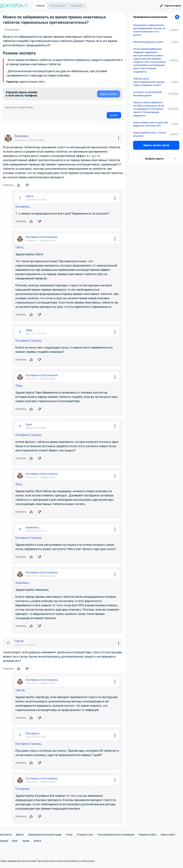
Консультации (58, 6)
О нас (69, 835)
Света (19, 247)
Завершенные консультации (45, 835)
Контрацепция (12, 30)
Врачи (20, 835)
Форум (4, 841)
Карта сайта (168, 835)
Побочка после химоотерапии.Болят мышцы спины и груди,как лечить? (149, 82)
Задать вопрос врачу (156, 145)
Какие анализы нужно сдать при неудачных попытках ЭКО (150, 124)
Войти (38, 841)
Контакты (6, 835)
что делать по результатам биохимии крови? (148, 94)
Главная (40, 6)
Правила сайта (148, 835)
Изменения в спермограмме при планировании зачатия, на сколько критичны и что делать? (149, 30)
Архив (26, 841)
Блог (15, 841)
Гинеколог (77, 6)
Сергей (20, 690)
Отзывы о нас (85, 835)
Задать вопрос (109, 94)
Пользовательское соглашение (116, 835)
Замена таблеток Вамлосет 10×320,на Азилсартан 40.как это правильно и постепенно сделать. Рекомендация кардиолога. (149, 109)
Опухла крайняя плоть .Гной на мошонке (149, 134)
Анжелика (22, 583)
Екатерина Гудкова (28, 341)
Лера (19, 386)
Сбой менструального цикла (148, 42)
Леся (19, 484)
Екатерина (22, 207)
